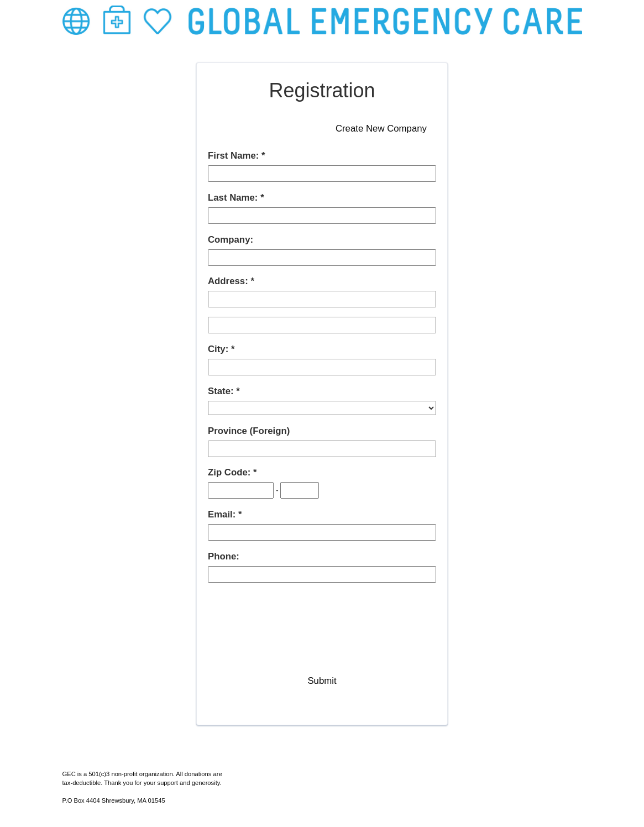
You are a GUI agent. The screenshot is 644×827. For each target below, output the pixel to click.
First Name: (235, 156)
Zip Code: (231, 472)
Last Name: (234, 198)
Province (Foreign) (249, 431)
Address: (229, 281)
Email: (223, 514)
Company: (231, 240)
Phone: (224, 556)
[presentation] (292, 614)
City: (219, 349)
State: (222, 391)
